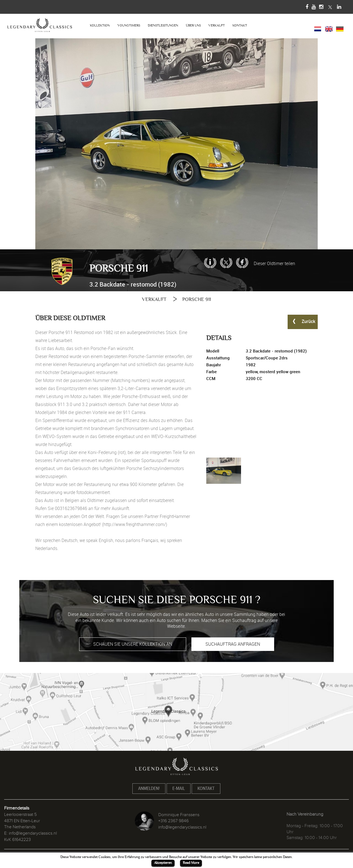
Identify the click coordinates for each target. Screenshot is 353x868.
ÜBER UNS (193, 26)
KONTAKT (240, 26)
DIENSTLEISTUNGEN (163, 26)
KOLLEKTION (100, 26)
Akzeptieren (163, 863)
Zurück (303, 321)
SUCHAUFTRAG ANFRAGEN (233, 644)
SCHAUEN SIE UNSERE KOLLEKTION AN (133, 644)
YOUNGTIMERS (129, 26)
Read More (191, 863)
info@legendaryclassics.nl (33, 833)
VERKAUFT (217, 26)
